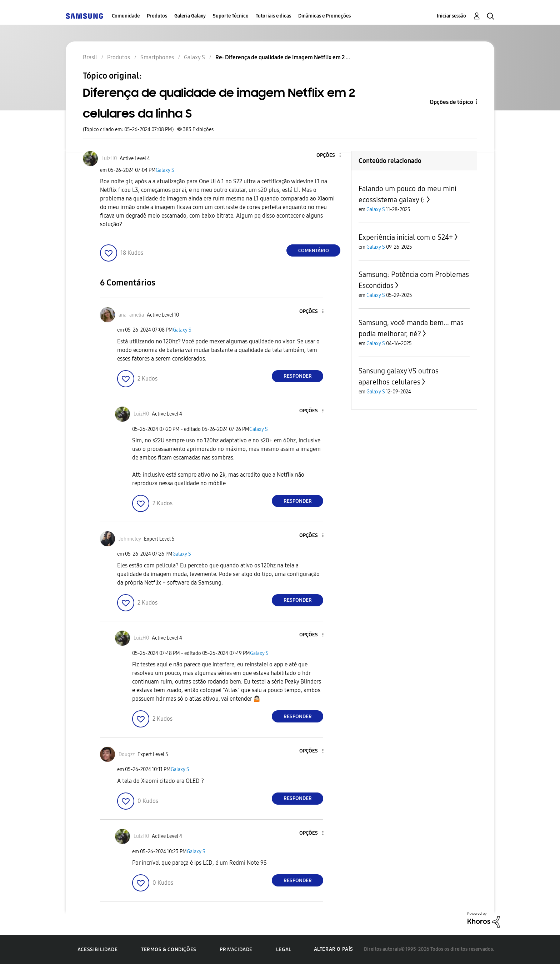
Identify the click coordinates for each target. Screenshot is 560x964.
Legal (284, 950)
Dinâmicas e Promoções (324, 16)
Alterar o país (334, 949)
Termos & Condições (169, 950)
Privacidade (236, 950)
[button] (328, 156)
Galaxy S (165, 170)
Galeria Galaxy (190, 16)
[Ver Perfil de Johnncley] (130, 539)
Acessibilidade (97, 950)
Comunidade (126, 16)
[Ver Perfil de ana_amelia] (131, 315)
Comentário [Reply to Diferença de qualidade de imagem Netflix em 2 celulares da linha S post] (314, 251)
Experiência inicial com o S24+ (406, 237)
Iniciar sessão (451, 16)
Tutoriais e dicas (273, 16)
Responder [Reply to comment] (298, 376)
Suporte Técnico (231, 16)
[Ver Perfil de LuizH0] (109, 158)
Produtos (157, 16)
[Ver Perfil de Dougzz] (127, 754)
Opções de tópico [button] (451, 102)
